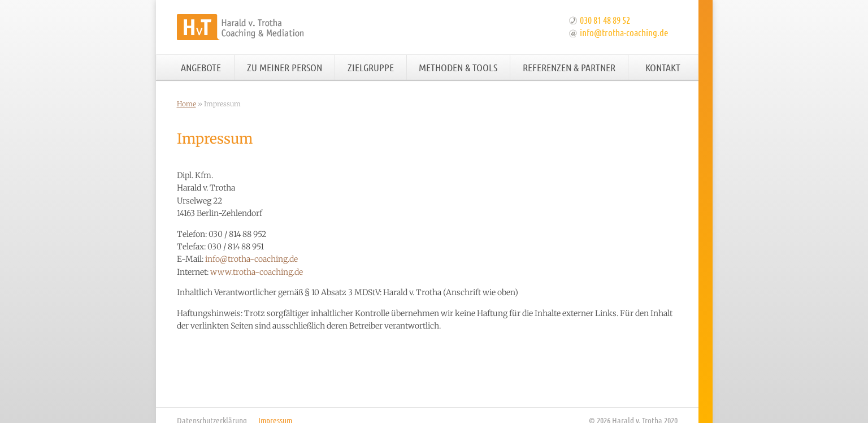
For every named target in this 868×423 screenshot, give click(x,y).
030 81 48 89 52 (605, 20)
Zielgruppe (371, 67)
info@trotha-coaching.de (624, 32)
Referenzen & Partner (569, 67)
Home (186, 104)
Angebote (201, 67)
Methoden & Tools (458, 67)
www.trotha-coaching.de (257, 272)
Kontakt (663, 67)
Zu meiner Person (285, 67)
